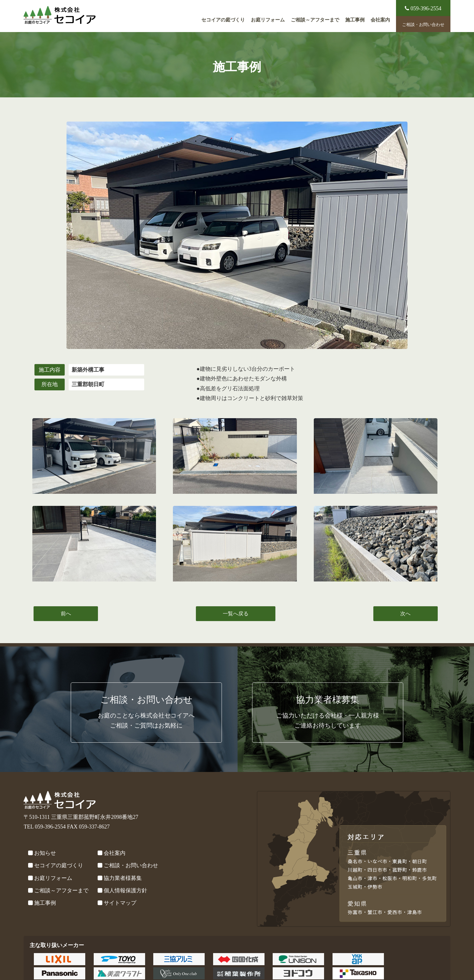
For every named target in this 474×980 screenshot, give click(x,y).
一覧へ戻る (236, 614)
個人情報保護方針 (125, 890)
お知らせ (45, 853)
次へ (405, 614)
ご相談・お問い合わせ (423, 24)
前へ (66, 614)
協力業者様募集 (123, 878)
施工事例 (355, 20)
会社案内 (380, 20)
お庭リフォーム (268, 20)
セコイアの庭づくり (223, 20)
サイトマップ (120, 903)
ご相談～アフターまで (315, 20)
